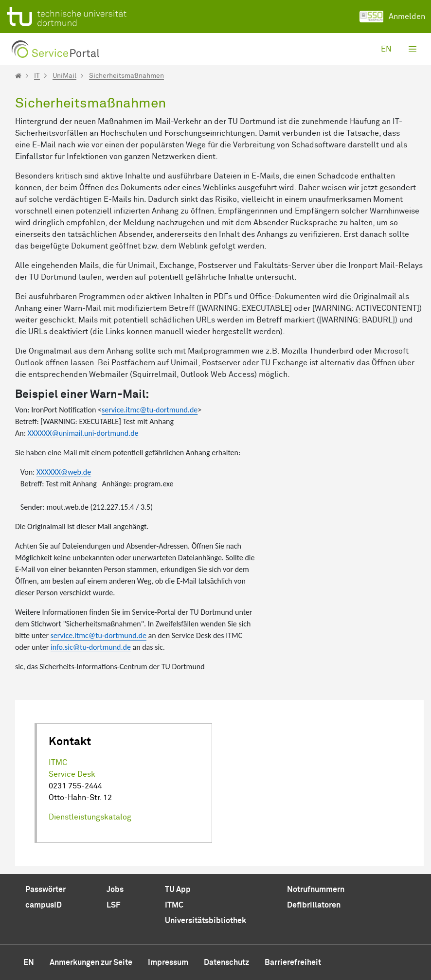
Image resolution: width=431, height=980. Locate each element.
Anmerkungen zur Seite (91, 962)
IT (37, 76)
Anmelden (392, 17)
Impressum (168, 962)
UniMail (64, 76)
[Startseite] (18, 76)
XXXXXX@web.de (64, 472)
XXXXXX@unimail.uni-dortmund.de (83, 433)
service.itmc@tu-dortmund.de (150, 410)
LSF (113, 905)
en (386, 49)
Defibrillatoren (314, 905)
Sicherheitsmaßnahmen (126, 76)
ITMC (58, 763)
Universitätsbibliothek (206, 921)
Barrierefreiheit (293, 962)
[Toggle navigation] (413, 49)
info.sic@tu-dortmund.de (91, 647)
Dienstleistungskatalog (90, 817)
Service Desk (72, 774)
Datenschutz (226, 962)
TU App (178, 890)
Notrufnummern (316, 890)
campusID (44, 905)
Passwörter (45, 890)
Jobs (115, 890)
